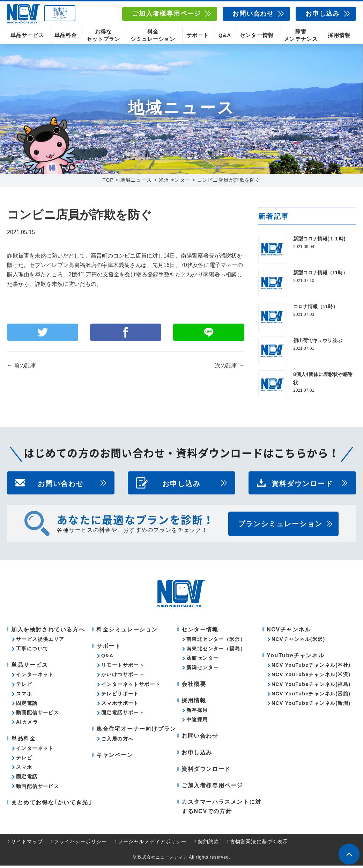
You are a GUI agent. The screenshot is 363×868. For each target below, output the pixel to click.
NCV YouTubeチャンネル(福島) (311, 687)
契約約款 (208, 844)
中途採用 (197, 722)
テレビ (24, 687)
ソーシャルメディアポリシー (152, 844)
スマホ (24, 696)
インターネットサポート (131, 687)
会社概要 (194, 686)
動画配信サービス (38, 715)
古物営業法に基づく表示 (259, 844)
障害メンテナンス (301, 35)
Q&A (225, 35)
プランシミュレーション (280, 526)
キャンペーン (115, 757)
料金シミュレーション (153, 35)
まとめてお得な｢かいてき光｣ (51, 805)
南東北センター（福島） (216, 651)
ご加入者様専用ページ (166, 14)
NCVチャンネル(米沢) (298, 642)
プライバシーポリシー (80, 844)
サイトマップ (27, 844)
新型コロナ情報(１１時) (319, 241)
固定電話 (27, 706)
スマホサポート (120, 706)
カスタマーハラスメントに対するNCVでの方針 (221, 809)
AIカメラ (27, 724)
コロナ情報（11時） (316, 309)
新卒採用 (197, 713)
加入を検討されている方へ (48, 632)
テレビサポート (120, 696)
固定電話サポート (123, 715)
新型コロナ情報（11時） (320, 275)
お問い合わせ (253, 14)
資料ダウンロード (302, 485)
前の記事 (22, 368)
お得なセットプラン (103, 35)
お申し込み (323, 14)
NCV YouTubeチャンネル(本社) (311, 667)
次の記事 (230, 368)
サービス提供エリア (40, 642)
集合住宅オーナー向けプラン (136, 731)
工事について (32, 651)
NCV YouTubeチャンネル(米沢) (311, 677)
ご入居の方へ (117, 741)
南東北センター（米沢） (216, 642)
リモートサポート (123, 667)
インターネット (35, 677)
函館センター (202, 660)
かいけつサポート (123, 677)
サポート (198, 35)
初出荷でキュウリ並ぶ (318, 343)
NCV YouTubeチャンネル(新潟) (311, 706)
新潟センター (202, 670)
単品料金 (66, 35)
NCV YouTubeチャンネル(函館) (311, 696)
